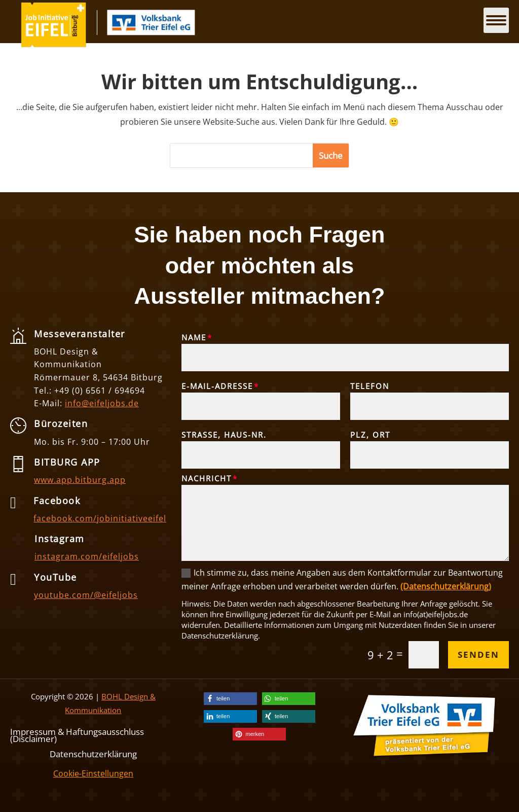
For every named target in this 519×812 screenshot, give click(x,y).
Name (194, 337)
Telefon (370, 386)
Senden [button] (478, 655)
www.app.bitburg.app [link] (80, 480)
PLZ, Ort (370, 435)
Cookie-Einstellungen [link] (93, 773)
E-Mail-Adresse (217, 386)
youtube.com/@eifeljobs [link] (86, 595)
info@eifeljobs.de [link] (102, 403)
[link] (54, 45)
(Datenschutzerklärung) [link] (446, 586)
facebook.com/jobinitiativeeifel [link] (100, 518)
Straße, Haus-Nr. (224, 435)
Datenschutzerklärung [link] (93, 753)
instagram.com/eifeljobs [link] (87, 556)
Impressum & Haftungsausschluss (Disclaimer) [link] (77, 734)
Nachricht (207, 478)
